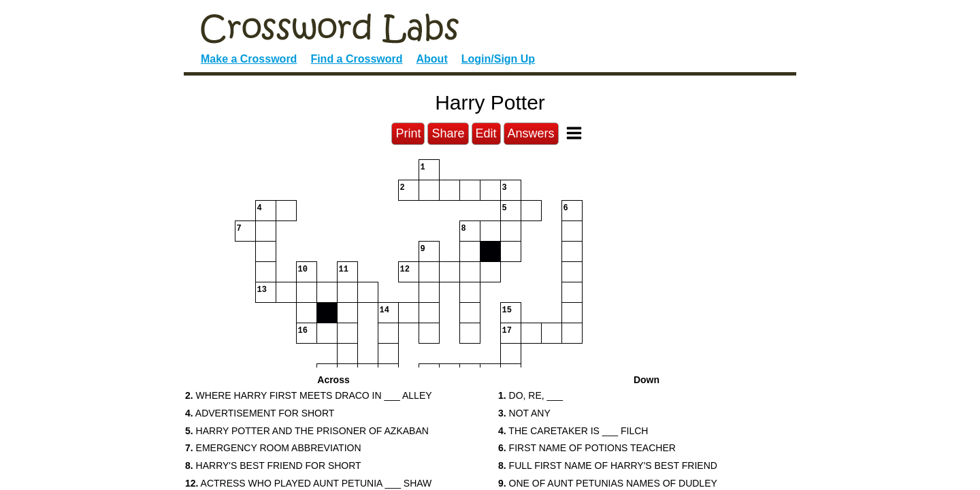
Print (408, 133)
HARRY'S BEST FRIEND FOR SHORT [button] (273, 465)
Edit (486, 133)
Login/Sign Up (498, 59)
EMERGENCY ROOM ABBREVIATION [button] (273, 448)
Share (448, 133)
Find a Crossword (356, 59)
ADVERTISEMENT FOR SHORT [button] (260, 413)
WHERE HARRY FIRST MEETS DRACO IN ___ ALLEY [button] (309, 395)
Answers (531, 133)
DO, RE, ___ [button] (530, 395)
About (432, 59)
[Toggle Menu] (574, 133)
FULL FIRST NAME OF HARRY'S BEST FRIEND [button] (608, 465)
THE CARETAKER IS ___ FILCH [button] (573, 431)
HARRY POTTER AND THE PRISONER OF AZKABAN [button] (307, 431)
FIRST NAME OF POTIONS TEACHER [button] (587, 448)
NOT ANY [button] (524, 413)
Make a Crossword (249, 59)
